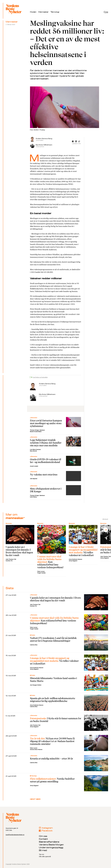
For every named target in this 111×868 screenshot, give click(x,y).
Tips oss (41, 854)
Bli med (43, 850)
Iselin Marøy (33, 497)
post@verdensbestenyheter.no (15, 835)
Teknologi (55, 12)
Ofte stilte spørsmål (45, 857)
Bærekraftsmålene (49, 842)
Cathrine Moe (34, 645)
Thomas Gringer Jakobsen (37, 430)
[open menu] (106, 12)
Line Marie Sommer (35, 450)
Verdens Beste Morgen (51, 845)
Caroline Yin (9, 561)
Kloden (33, 12)
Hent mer (35, 799)
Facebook (46, 831)
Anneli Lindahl (34, 466)
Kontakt (43, 839)
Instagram (46, 828)
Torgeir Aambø (41, 573)
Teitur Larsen (41, 571)
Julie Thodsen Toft (11, 559)
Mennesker (43, 12)
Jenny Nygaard (73, 561)
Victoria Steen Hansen (36, 750)
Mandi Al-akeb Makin (36, 432)
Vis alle (105, 519)
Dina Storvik (33, 451)
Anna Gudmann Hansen (76, 559)
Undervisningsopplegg (51, 847)
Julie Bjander (34, 479)
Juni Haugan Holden (36, 685)
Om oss (43, 836)
